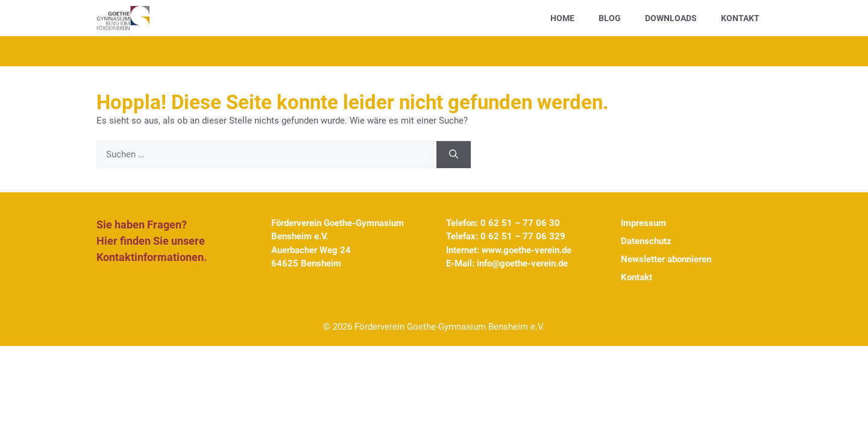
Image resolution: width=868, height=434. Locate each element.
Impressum (643, 223)
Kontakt (740, 18)
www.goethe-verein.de (527, 250)
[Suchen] (454, 155)
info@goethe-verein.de (522, 263)
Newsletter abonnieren (666, 259)
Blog (610, 18)
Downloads (671, 18)
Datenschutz (646, 241)
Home (562, 18)
